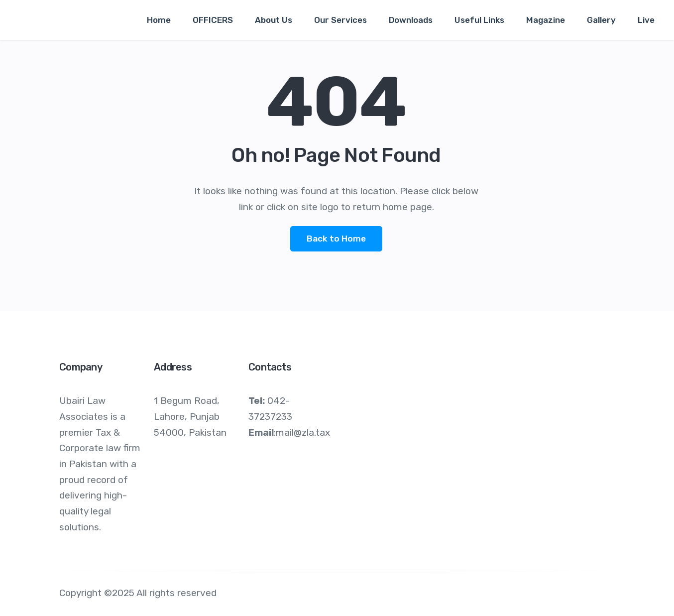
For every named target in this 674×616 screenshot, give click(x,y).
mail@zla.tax (303, 432)
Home (159, 20)
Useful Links (479, 20)
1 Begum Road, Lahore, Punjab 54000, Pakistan (190, 416)
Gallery (601, 20)
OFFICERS (213, 20)
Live (646, 20)
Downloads (411, 20)
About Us (274, 20)
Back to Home (336, 239)
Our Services (340, 20)
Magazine (546, 20)
